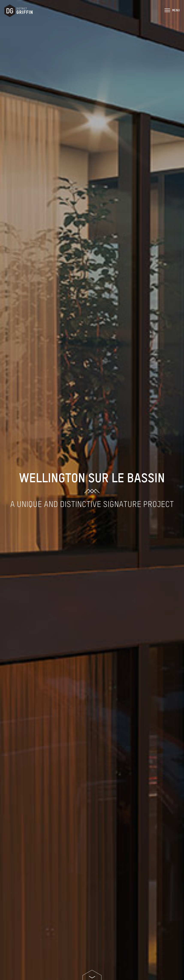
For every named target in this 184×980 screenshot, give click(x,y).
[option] (92, 490)
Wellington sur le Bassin (92, 477)
